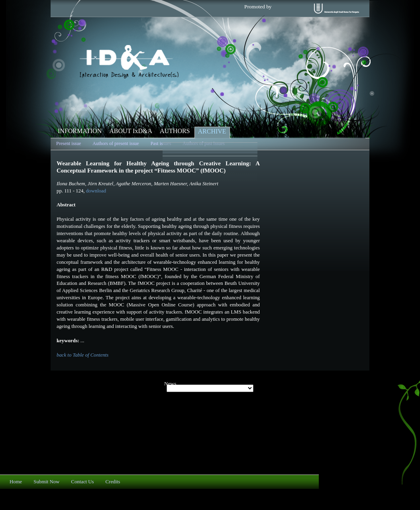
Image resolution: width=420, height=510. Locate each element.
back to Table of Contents (82, 355)
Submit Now (46, 482)
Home (16, 482)
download (96, 191)
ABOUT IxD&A (131, 131)
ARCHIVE (212, 131)
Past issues (161, 143)
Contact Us (82, 482)
